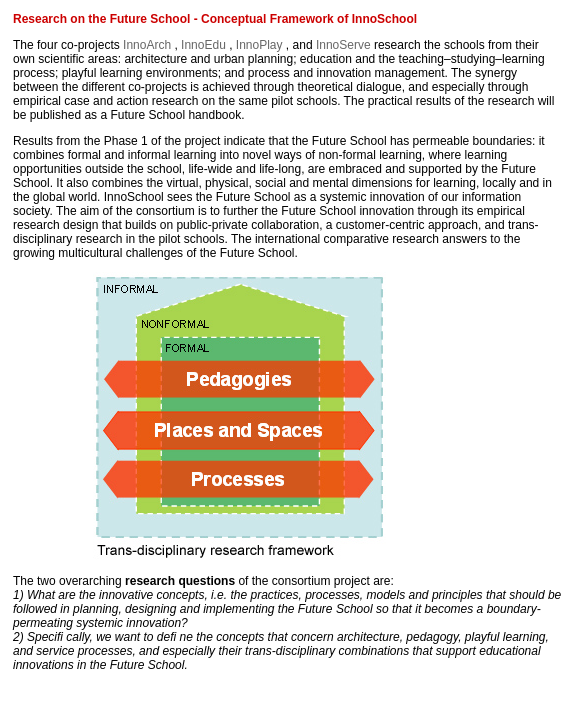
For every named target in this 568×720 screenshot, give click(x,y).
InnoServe (345, 45)
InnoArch (148, 45)
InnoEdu (205, 45)
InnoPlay (261, 45)
